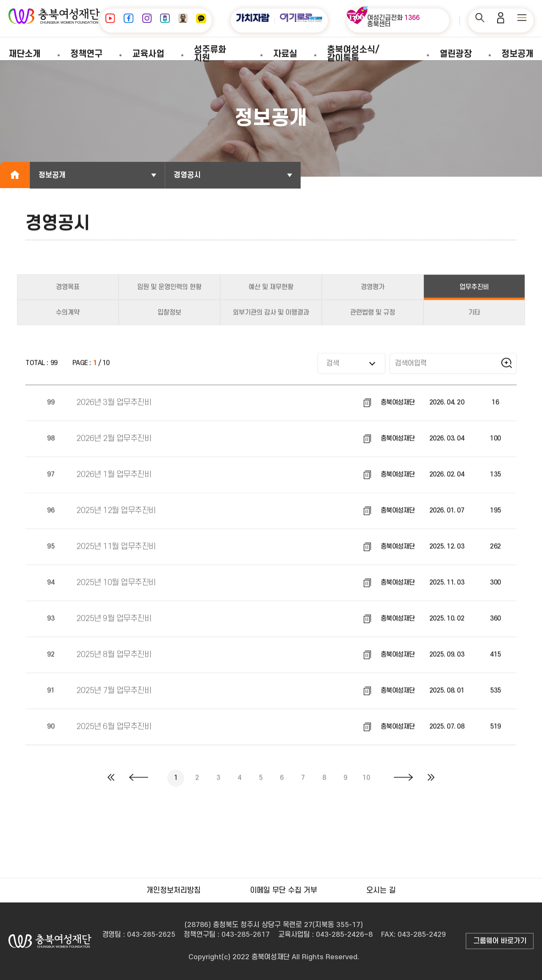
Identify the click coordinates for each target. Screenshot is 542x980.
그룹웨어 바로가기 (500, 941)
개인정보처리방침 (174, 890)
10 (366, 783)
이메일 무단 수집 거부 (283, 890)
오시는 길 (381, 890)
